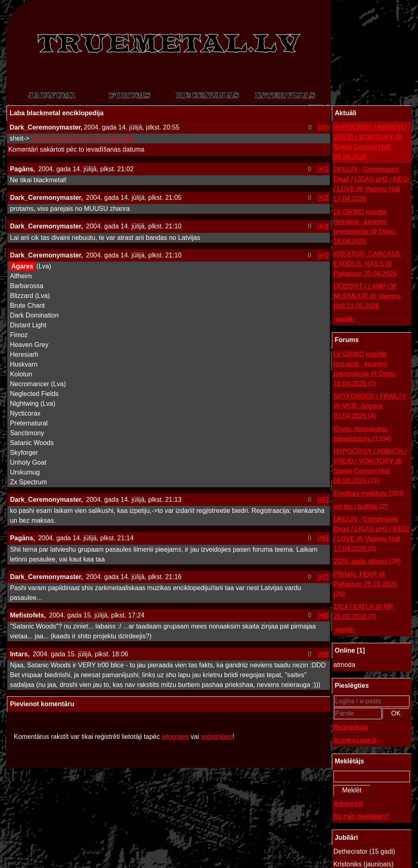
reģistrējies (217, 737)
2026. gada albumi (367, 562)
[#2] (323, 198)
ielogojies (175, 737)
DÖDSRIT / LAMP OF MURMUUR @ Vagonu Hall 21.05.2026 (367, 296)
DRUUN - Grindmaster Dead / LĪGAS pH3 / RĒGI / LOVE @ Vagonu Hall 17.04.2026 (371, 184)
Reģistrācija (351, 727)
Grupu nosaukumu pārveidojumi (362, 435)
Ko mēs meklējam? (361, 816)
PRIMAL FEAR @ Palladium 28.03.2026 (365, 585)
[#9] (323, 654)
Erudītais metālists (369, 494)
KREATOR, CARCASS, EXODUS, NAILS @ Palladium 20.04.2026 (368, 264)
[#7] (323, 577)
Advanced (348, 804)
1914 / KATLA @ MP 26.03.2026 (364, 612)
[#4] (323, 255)
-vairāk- (344, 319)
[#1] (323, 169)
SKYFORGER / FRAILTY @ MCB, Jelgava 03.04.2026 (370, 407)
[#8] (323, 615)
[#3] (323, 226)
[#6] (323, 538)
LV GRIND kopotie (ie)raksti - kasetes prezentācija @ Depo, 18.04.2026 (365, 227)
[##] (324, 127)
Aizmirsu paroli (355, 740)
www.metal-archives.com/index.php (82, 138)
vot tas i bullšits (361, 507)
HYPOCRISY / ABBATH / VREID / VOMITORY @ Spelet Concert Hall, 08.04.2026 (370, 142)
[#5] (323, 500)
